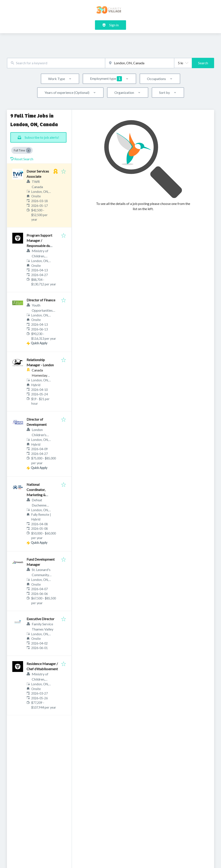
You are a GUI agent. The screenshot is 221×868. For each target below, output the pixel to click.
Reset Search (22, 159)
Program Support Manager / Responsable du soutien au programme (39, 246)
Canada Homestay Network (39, 375)
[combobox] (56, 63)
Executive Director (40, 619)
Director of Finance (41, 300)
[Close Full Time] (28, 150)
